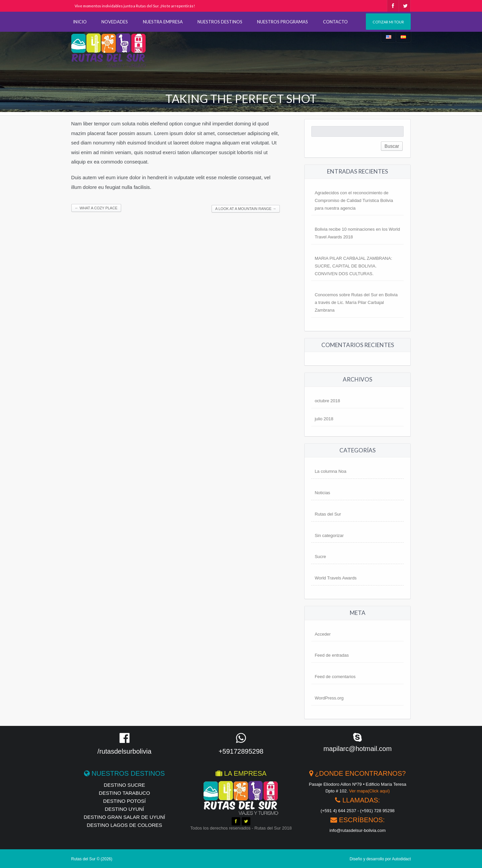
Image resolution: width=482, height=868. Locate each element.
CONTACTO (335, 22)
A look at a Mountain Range (246, 209)
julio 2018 (324, 419)
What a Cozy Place (96, 208)
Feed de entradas (332, 655)
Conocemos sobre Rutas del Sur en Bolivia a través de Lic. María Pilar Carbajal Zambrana (356, 302)
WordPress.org (329, 698)
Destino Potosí (124, 801)
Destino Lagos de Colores (124, 825)
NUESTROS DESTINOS (220, 22)
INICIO (80, 22)
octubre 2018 (327, 401)
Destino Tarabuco (124, 793)
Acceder (323, 634)
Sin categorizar (329, 535)
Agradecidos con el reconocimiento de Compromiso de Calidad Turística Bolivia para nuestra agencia (354, 200)
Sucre (320, 557)
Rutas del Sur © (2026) (92, 859)
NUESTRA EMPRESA (163, 22)
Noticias (322, 493)
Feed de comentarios (335, 677)
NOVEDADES (115, 22)
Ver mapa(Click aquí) (369, 791)
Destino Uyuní (125, 809)
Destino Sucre (124, 785)
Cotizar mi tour (388, 22)
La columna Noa (331, 471)
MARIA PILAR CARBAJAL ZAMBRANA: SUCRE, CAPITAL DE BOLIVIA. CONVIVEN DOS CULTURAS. (353, 266)
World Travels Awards (336, 578)
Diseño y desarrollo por (380, 859)
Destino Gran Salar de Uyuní (124, 817)
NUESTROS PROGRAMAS (283, 22)
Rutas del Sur (328, 514)
